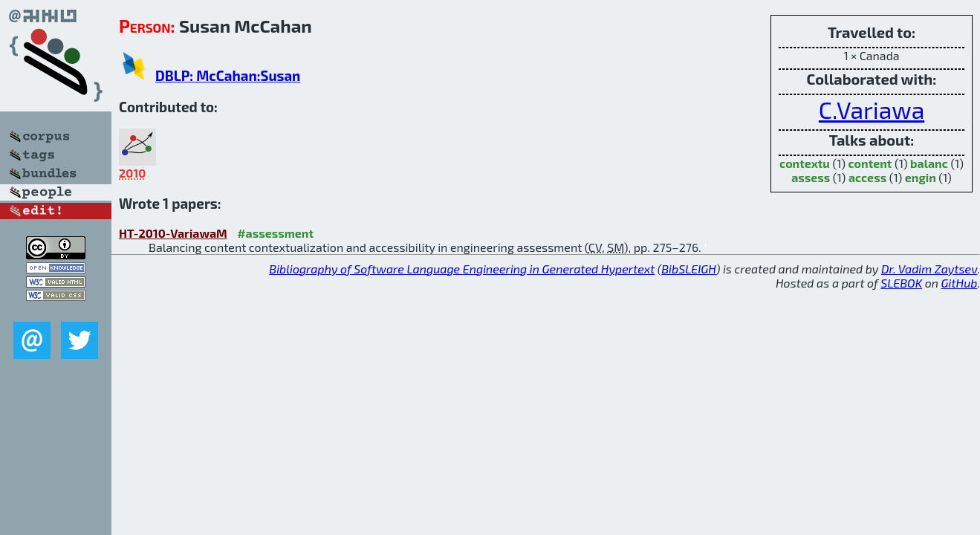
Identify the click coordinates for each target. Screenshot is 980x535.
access (867, 177)
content (870, 163)
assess (811, 177)
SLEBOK (901, 283)
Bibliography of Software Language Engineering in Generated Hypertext (462, 269)
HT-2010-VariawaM (173, 233)
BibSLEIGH (688, 269)
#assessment (275, 233)
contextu (805, 163)
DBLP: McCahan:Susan (228, 75)
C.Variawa (872, 109)
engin (921, 177)
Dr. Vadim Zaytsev (929, 269)
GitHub (960, 283)
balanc (929, 163)
